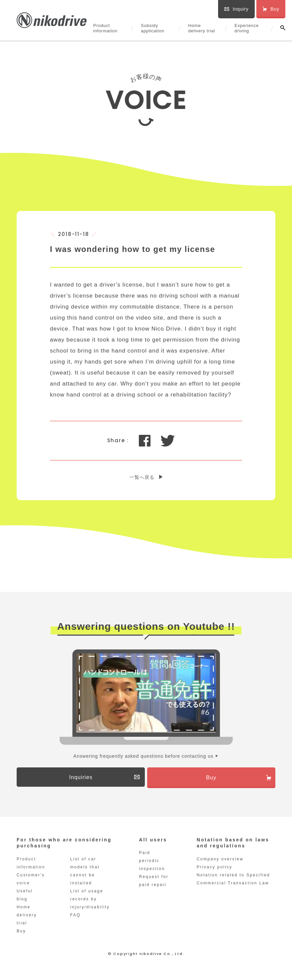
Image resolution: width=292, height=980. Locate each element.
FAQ (75, 918)
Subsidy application (153, 28)
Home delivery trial (201, 28)
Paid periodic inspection (152, 863)
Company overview (220, 862)
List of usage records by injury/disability (90, 902)
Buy (21, 934)
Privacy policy (215, 870)
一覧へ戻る (142, 477)
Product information (105, 28)
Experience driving (247, 28)
